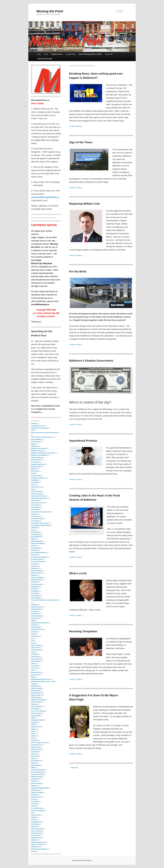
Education (35, 566)
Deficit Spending (37, 541)
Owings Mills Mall (37, 720)
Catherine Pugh (36, 494)
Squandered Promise (83, 441)
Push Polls (35, 752)
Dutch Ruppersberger (38, 553)
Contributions (36, 516)
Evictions (34, 589)
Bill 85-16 (34, 469)
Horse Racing (36, 627)
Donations (35, 550)
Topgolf (34, 817)
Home (39, 54)
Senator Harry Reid (37, 774)
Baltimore (34, 446)
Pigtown (34, 729)
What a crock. (78, 573)
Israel (33, 643)
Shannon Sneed (36, 777)
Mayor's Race (36, 675)
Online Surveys (36, 713)
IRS (32, 641)
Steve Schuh (35, 790)
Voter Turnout (36, 835)
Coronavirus (35, 521)
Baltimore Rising (37, 458)
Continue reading (76, 126)
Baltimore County (37, 451)
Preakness (35, 740)
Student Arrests (36, 797)
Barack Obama (36, 460)
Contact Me (109, 54)
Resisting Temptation (83, 631)
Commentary (35, 507)
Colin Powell (35, 505)
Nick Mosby (35, 709)
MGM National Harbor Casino (41, 679)
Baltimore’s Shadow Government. (91, 361)
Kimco (33, 663)
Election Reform (36, 571)
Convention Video (37, 519)
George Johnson (37, 607)
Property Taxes (36, 745)
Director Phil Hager (37, 543)
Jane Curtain (35, 648)
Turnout (34, 820)
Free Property (36, 598)
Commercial (35, 509)
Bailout (33, 444)
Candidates (35, 480)
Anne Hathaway (36, 439)
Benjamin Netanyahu (38, 464)
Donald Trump (36, 548)
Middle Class (35, 686)
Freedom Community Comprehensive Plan (45, 600)
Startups (34, 786)
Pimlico (34, 731)
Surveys (34, 799)
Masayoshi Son (36, 672)
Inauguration (35, 636)
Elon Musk (35, 582)
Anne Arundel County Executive (42, 437)
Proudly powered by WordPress (82, 861)
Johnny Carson (36, 659)
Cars (33, 489)
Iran (32, 639)
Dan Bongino (35, 534)
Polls (33, 738)
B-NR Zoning (35, 442)
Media (33, 677)
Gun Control (35, 618)
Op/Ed (33, 718)
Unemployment (36, 822)
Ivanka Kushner (36, 645)
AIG (32, 430)
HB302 (33, 620)
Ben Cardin (35, 462)
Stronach (34, 795)
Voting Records (36, 838)
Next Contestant (36, 706)
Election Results (37, 573)
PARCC (34, 724)
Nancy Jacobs (36, 695)
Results (34, 758)
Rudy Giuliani (36, 765)
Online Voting (36, 715)
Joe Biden (34, 654)
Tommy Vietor (36, 815)
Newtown (34, 704)
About (46, 54)
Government (35, 614)
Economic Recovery (38, 562)
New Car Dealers (37, 702)
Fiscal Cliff (35, 593)
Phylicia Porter (36, 727)
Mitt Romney (35, 691)
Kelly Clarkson (36, 661)
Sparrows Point (36, 783)
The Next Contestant (38, 811)
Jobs (33, 652)
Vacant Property (36, 831)
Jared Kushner (36, 650)
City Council (35, 500)
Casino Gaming (36, 491)
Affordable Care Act (38, 426)
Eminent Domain (37, 584)
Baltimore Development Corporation (43, 453)
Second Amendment (38, 770)
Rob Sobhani (35, 761)
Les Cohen (35, 668)
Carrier (33, 485)
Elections (34, 575)
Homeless (34, 625)
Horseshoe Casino (37, 629)
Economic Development (39, 557)
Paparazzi (34, 722)
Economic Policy (37, 559)
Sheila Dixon (35, 779)
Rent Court (35, 756)
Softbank (34, 781)
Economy (34, 564)
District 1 (34, 546)
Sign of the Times (81, 142)
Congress (34, 514)
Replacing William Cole (84, 204)
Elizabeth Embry (37, 580)
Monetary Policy (36, 693)
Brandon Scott (36, 476)
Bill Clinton (35, 471)
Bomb (33, 473)
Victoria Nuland (36, 833)
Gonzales (34, 611)
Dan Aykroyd (35, 532)
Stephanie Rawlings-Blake (40, 788)
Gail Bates (35, 605)
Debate (33, 539)
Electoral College (37, 577)
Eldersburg (35, 568)
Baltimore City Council (39, 448)
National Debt (36, 697)
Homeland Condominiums (40, 623)
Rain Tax (34, 754)
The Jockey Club (37, 808)
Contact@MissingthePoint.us (45, 197)
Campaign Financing (38, 478)
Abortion (34, 424)
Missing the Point (50, 11)
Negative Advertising (38, 700)
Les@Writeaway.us (40, 304)
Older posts (74, 768)
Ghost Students (36, 609)
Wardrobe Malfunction (38, 842)
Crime (33, 530)
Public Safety (36, 747)
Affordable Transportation (40, 428)
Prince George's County (39, 743)
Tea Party (34, 804)
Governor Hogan (37, 616)
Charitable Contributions (39, 498)
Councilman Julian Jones (40, 523)
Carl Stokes (35, 482)
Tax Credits (35, 802)
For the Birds (78, 271)
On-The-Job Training (38, 711)
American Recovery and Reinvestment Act (45, 433)
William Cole (35, 847)
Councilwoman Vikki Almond (41, 525)
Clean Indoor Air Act (38, 503)
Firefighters (35, 591)
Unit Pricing (35, 824)
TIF (32, 813)
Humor (33, 634)
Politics (34, 736)
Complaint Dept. (71, 54)
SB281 (33, 768)
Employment (35, 587)
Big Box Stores (36, 467)
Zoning (33, 851)
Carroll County (36, 487)
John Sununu (36, 657)
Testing (34, 806)
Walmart (34, 840)
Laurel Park (35, 666)
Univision (34, 826)
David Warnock (36, 537)
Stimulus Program (37, 792)
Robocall (34, 763)
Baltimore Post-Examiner (39, 455)
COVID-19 (34, 528)
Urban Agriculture (37, 829)
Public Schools (36, 749)
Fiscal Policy (35, 596)
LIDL (33, 670)
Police (33, 734)
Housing (34, 632)
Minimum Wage (36, 688)
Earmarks (34, 555)
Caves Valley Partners (38, 496)
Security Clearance (37, 772)
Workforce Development (39, 849)
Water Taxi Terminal (38, 844)
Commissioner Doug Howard (41, 512)
